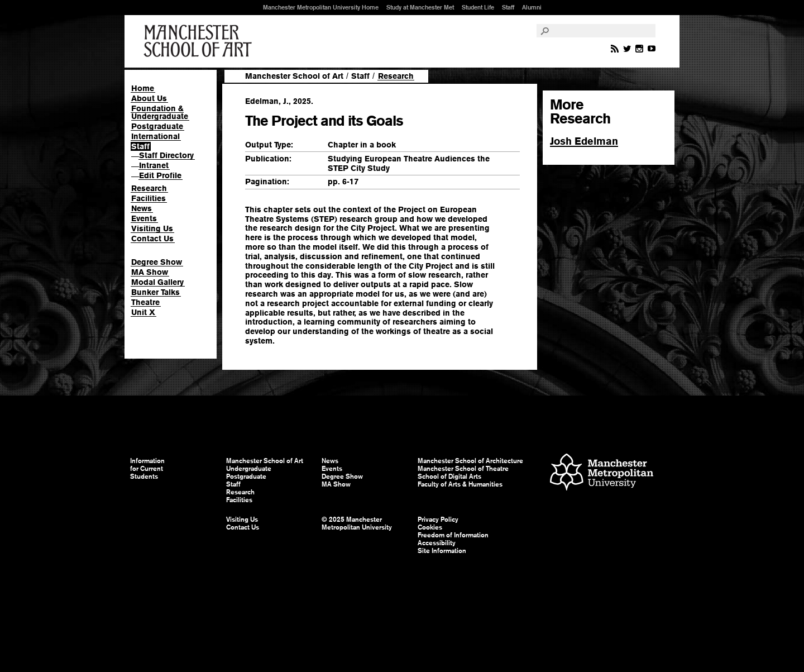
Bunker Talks (155, 292)
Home (143, 88)
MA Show (150, 272)
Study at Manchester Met (420, 7)
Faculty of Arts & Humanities (460, 484)
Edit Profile (160, 175)
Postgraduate (157, 126)
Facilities (149, 198)
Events (144, 218)
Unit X (143, 312)
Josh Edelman (584, 141)
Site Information (442, 551)
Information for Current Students (147, 469)
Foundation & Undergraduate (160, 112)
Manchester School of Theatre (463, 469)
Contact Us (152, 239)
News (142, 208)
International (155, 136)
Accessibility (437, 543)
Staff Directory (166, 155)
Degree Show (157, 262)
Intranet (154, 165)
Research (149, 188)
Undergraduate (249, 469)
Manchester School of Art (200, 41)
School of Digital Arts (449, 476)
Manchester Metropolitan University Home (321, 7)
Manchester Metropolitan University (602, 473)
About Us (149, 98)
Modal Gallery (157, 282)
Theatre (145, 302)
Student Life (478, 7)
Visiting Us (152, 228)
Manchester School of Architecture (470, 461)
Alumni (532, 7)
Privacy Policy (438, 520)
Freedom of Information (453, 535)
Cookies (430, 527)
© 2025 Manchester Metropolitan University (357, 523)
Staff (508, 7)
